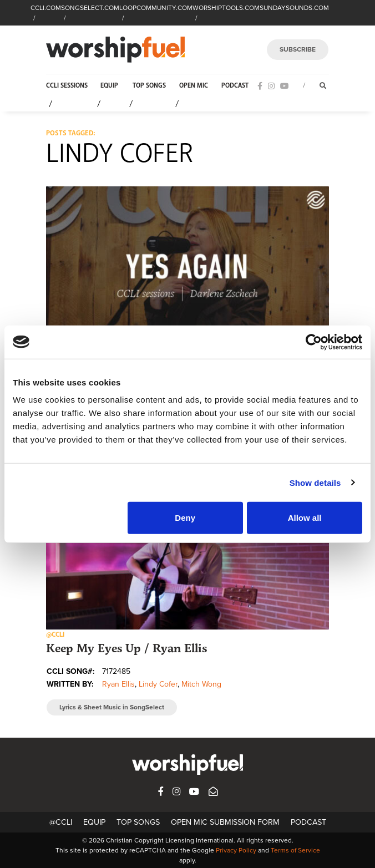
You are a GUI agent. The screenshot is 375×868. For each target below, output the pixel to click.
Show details (315, 482)
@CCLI (61, 822)
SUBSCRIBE (298, 49)
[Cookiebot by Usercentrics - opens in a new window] (314, 342)
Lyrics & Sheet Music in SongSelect (112, 707)
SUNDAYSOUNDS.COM (294, 8)
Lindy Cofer (158, 684)
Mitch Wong (201, 684)
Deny (185, 518)
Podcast (235, 86)
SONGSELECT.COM (90, 8)
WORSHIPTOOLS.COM (226, 8)
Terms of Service (295, 850)
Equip (109, 86)
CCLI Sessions (67, 86)
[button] (187, 266)
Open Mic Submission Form (225, 822)
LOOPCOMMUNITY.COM (156, 8)
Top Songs (149, 86)
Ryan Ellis (118, 684)
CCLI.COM (46, 8)
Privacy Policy (236, 850)
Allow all (305, 518)
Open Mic (194, 86)
